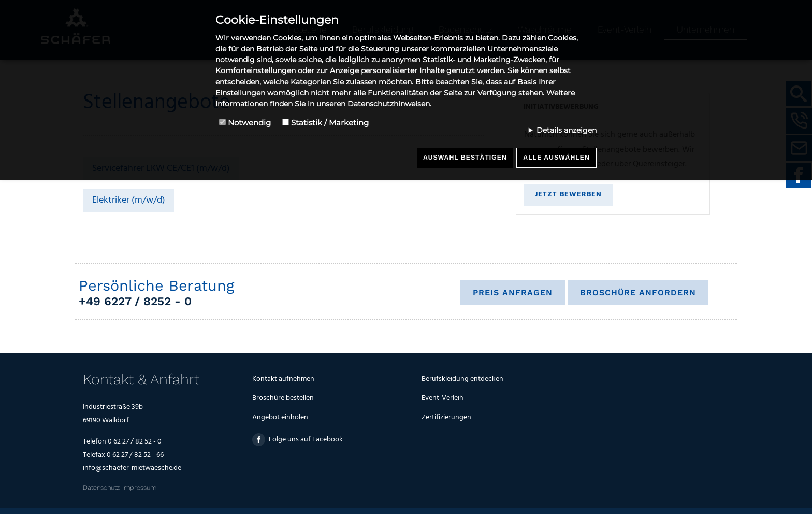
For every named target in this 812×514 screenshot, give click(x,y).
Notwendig (249, 123)
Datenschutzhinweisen (389, 104)
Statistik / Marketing (330, 123)
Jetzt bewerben (568, 195)
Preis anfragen (513, 292)
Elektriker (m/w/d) (129, 200)
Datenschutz (101, 487)
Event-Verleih (443, 398)
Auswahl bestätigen (465, 158)
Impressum (139, 487)
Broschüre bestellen (283, 398)
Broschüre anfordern (638, 292)
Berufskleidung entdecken (462, 379)
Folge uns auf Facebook (298, 440)
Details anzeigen (567, 130)
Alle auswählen (556, 158)
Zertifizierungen (446, 417)
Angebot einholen (280, 417)
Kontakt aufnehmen (283, 379)
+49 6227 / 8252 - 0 (135, 301)
